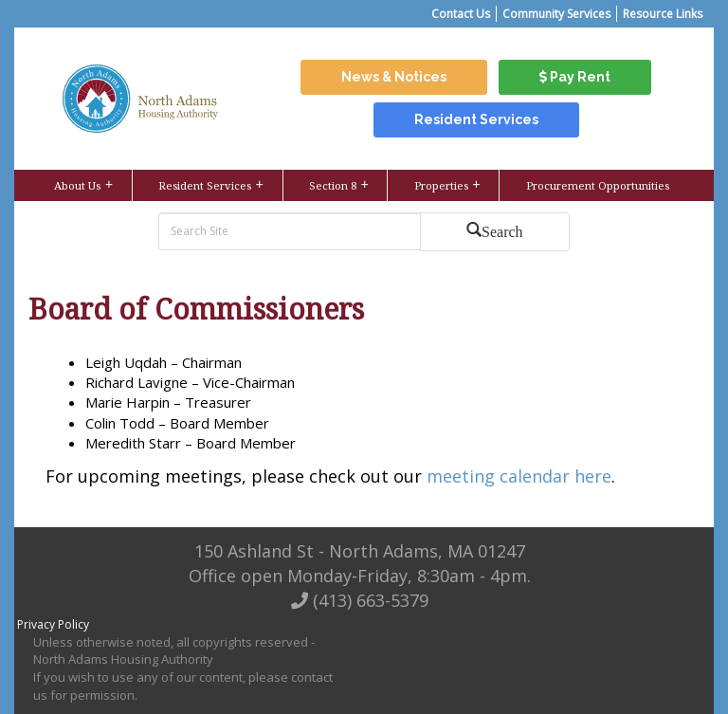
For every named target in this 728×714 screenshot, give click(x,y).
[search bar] (291, 231)
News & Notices (394, 77)
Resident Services (476, 119)
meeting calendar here (519, 476)
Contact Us (461, 14)
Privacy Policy (53, 624)
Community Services (556, 14)
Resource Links (663, 14)
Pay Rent (575, 77)
